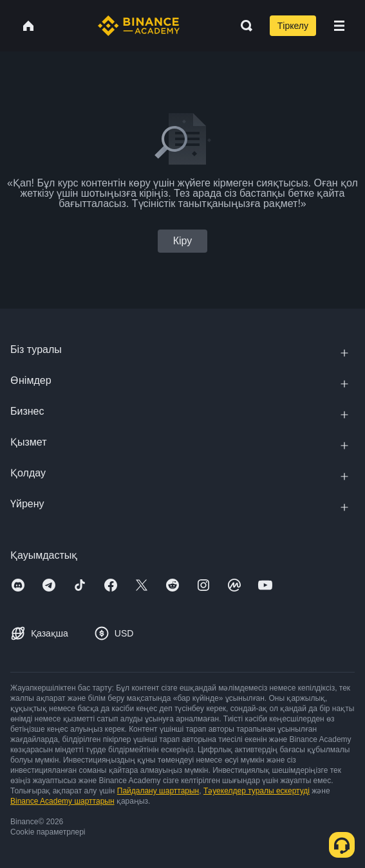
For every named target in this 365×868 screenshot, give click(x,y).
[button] (339, 26)
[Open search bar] (243, 26)
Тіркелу (293, 26)
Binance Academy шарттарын (62, 801)
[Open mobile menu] (339, 26)
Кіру (183, 241)
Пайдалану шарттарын (158, 791)
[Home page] (139, 26)
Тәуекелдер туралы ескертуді (257, 791)
